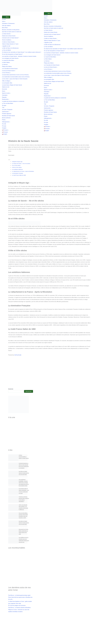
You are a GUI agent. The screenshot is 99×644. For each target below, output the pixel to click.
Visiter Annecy (21, 559)
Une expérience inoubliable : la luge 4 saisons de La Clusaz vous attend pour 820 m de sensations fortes (24, 483)
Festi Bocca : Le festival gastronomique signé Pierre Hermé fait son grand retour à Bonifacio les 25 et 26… (20, 598)
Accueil (4, 19)
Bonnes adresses (6, 118)
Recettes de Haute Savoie (8, 116)
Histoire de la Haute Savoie (9, 36)
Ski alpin (4, 105)
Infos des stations (6, 26)
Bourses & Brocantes (21, 445)
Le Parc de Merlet (6, 50)
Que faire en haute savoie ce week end (12, 32)
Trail (3, 107)
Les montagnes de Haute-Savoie (11, 58)
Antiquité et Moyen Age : (17, 162)
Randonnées (6, 99)
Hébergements (6, 122)
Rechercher (11, 389)
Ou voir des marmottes (21, 577)
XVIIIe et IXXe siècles (17, 167)
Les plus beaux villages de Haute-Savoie (12, 85)
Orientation (5, 95)
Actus (4, 21)
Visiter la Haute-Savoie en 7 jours (10, 44)
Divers (4, 91)
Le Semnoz (5, 65)
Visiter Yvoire (21, 574)
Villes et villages (7, 81)
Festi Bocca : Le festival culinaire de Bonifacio (19, 608)
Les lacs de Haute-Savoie (9, 71)
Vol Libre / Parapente (7, 110)
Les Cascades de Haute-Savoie (10, 69)
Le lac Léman (21, 565)
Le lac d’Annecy (6, 73)
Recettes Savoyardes (21, 442)
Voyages (4, 128)
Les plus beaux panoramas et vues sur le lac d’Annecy (15, 75)
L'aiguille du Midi (21, 571)
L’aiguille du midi (6, 46)
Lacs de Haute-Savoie (21, 427)
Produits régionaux (7, 114)
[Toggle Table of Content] (9, 160)
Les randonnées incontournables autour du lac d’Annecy (16, 77)
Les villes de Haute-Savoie (21, 430)
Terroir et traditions (7, 40)
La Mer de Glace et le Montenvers (10, 48)
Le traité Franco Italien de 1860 (19, 175)
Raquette (4, 97)
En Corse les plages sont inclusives (17, 606)
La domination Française (18, 173)
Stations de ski (6, 87)
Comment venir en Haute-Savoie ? (10, 38)
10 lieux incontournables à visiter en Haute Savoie (24, 457)
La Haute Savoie (7, 34)
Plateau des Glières (7, 67)
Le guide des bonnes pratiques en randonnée (13, 101)
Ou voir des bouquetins (21, 579)
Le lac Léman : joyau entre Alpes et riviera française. (15, 79)
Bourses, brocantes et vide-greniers (11, 30)
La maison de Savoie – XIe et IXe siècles (21, 164)
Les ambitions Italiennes (17, 169)
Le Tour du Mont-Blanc (8, 103)
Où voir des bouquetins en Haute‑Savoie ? (12, 54)
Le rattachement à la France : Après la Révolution (23, 171)
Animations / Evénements (8, 23)
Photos (4, 120)
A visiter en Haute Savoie (9, 42)
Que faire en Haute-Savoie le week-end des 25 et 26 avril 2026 (24, 473)
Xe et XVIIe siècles (16, 165)
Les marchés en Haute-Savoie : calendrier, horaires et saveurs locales (19, 56)
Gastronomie (6, 112)
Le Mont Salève (6, 62)
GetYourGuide (18, 355)
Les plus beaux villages (21, 433)
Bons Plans (5, 28)
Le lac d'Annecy (21, 562)
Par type (4, 126)
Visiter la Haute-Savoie (21, 424)
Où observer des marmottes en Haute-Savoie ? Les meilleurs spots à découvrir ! (22, 52)
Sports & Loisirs (6, 93)
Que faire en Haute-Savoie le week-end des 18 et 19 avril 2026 (24, 523)
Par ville (4, 124)
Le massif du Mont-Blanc (8, 60)
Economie (5, 89)
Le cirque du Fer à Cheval (21, 568)
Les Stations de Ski (21, 439)
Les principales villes (7, 83)
